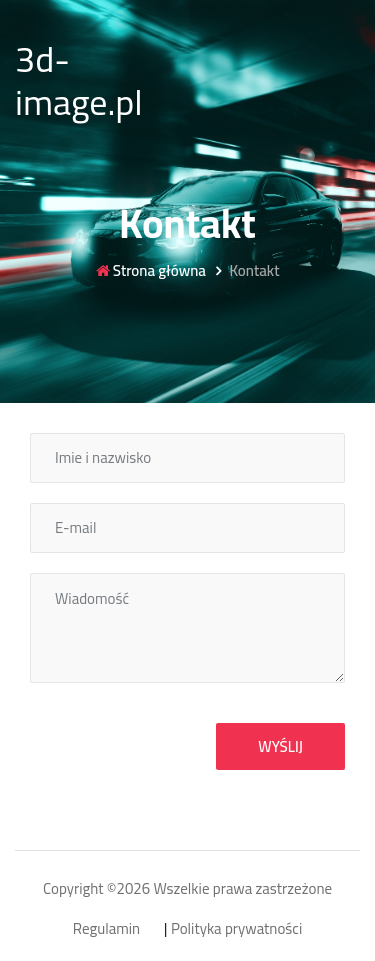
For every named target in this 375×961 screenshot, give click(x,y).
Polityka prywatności (236, 929)
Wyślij (280, 746)
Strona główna (151, 271)
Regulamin (106, 929)
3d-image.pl (79, 80)
